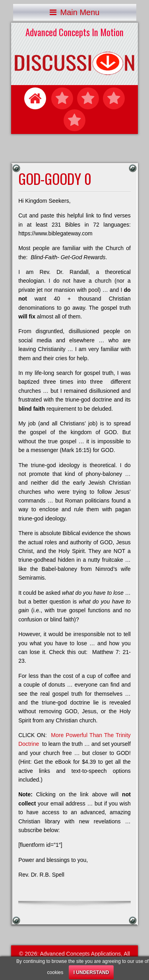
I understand (91, 972)
